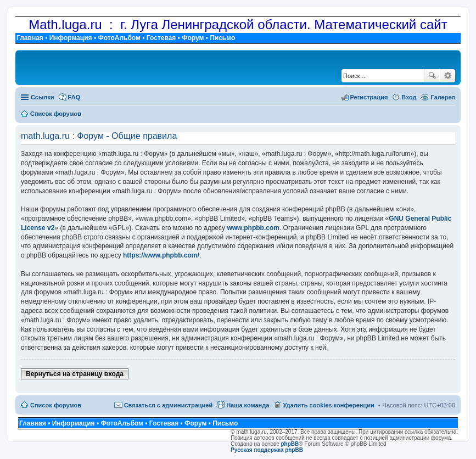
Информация (71, 38)
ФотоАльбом (119, 38)
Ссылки (43, 97)
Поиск (432, 76)
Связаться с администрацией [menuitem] (169, 405)
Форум (193, 38)
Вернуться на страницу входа (75, 374)
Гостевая (161, 38)
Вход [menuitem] (409, 97)
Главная (30, 38)
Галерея (443, 97)
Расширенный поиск (448, 76)
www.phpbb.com (253, 228)
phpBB (290, 444)
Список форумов (56, 405)
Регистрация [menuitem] (369, 97)
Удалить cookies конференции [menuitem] (328, 405)
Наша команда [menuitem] (248, 405)
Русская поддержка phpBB (267, 450)
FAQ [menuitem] (74, 97)
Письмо (222, 38)
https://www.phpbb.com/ (161, 255)
